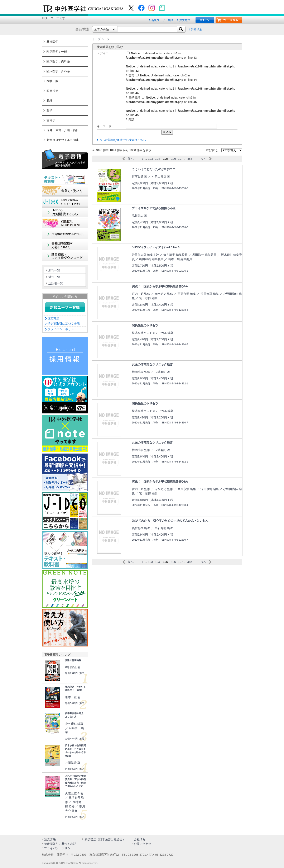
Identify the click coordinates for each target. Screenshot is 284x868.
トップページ (101, 39)
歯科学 (51, 120)
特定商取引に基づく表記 (64, 324)
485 (190, 159)
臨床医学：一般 (57, 52)
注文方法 (185, 20)
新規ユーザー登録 (162, 20)
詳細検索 (197, 29)
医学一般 (52, 81)
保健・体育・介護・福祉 (63, 130)
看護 (49, 101)
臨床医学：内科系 (58, 61)
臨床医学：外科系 (58, 71)
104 (157, 159)
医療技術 (52, 91)
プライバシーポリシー (62, 329)
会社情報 (140, 839)
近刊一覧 (54, 277)
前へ (131, 159)
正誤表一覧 (56, 283)
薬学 (49, 110)
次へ (203, 159)
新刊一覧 (54, 270)
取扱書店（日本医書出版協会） (105, 839)
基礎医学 (52, 42)
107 (180, 159)
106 (173, 159)
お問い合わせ (143, 844)
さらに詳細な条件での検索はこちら (123, 140)
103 (150, 159)
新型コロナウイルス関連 (63, 140)
